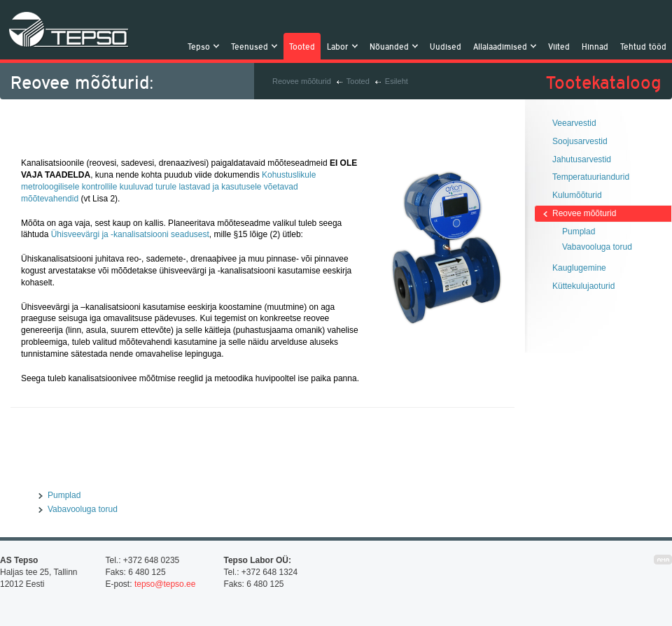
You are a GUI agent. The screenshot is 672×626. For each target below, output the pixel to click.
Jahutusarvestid (582, 159)
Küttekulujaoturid (583, 286)
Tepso (69, 30)
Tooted (302, 46)
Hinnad (595, 46)
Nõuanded (391, 46)
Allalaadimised (502, 46)
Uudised (446, 46)
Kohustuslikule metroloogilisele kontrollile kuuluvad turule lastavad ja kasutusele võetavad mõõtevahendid (168, 187)
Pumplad (64, 495)
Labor (339, 46)
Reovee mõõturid (302, 81)
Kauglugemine (579, 268)
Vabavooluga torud (83, 509)
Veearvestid (574, 123)
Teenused (251, 46)
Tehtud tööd (643, 46)
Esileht (397, 81)
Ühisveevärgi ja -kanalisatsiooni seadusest (130, 234)
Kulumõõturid (577, 195)
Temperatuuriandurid (591, 177)
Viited (559, 46)
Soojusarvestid (580, 141)
